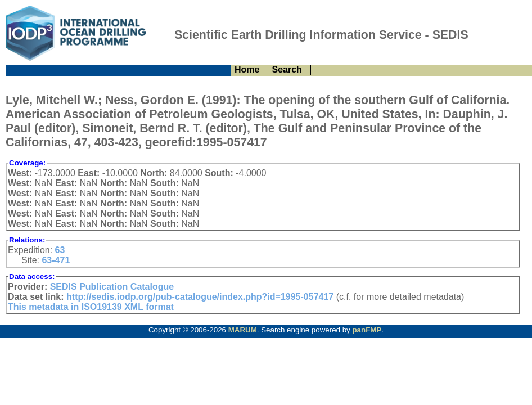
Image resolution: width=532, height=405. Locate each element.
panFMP (367, 330)
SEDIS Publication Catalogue (112, 287)
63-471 (56, 260)
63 (60, 250)
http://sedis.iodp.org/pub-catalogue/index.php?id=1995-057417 (200, 297)
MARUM (243, 330)
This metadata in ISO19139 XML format (91, 307)
